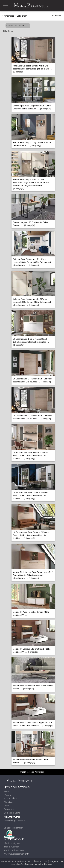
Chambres (9, 16)
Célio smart (22, 16)
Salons (7, 791)
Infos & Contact (11, 847)
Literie (7, 806)
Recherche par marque (15, 821)
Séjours (7, 795)
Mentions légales (12, 843)
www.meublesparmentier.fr (16, 854)
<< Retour (57, 16)
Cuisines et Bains (12, 813)
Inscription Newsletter (14, 850)
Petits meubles (10, 799)
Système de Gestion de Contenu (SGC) (38, 861)
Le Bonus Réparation (13, 828)
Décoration (9, 809)
